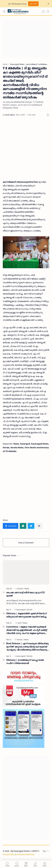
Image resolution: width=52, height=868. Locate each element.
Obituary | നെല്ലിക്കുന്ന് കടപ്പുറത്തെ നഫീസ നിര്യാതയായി (25, 662)
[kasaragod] (21, 610)
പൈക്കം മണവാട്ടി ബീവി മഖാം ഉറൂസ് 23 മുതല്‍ (25, 594)
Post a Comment (26, 543)
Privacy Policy (9, 854)
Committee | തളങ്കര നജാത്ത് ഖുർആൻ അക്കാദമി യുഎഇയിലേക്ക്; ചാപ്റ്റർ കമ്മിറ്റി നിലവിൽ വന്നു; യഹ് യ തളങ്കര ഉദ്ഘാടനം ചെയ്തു (27, 630)
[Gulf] (20, 623)
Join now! (33, 4)
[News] (27, 589)
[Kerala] (21, 589)
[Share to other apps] (39, 526)
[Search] (48, 11)
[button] (43, 11)
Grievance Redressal (26, 854)
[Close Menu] (48, 4)
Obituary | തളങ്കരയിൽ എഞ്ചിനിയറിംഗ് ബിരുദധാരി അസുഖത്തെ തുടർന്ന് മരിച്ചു (26, 615)
